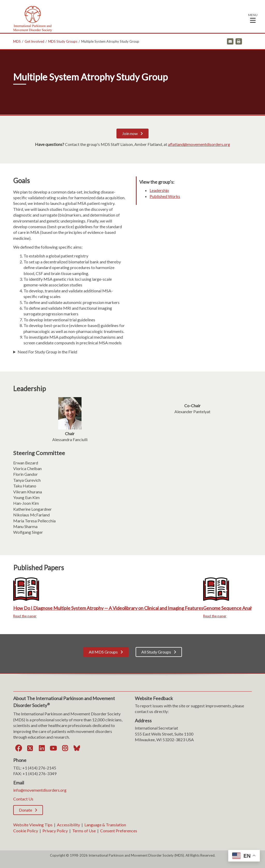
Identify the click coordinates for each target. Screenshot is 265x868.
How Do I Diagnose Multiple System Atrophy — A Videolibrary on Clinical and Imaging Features (108, 608)
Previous (9, 603)
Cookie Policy (26, 831)
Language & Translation (105, 825)
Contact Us (23, 799)
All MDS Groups (103, 652)
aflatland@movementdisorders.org (199, 144)
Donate (25, 810)
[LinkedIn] (42, 748)
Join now (130, 133)
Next (256, 603)
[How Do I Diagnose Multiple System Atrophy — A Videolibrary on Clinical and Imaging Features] (108, 597)
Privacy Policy (55, 831)
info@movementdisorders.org (40, 790)
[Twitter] (30, 748)
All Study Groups (156, 652)
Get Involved (34, 41)
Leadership (159, 190)
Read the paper (25, 616)
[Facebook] (18, 748)
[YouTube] (53, 748)
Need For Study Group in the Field (47, 352)
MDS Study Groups (63, 41)
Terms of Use (84, 831)
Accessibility (68, 825)
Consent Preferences (119, 831)
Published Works (165, 196)
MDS (17, 41)
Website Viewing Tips (33, 825)
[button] (253, 18)
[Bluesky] (77, 748)
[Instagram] (65, 748)
